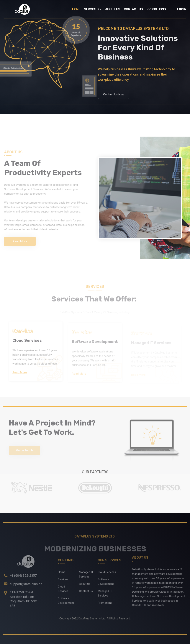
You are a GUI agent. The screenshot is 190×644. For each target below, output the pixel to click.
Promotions (156, 9)
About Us (113, 9)
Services (91, 9)
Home (76, 9)
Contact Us (133, 9)
